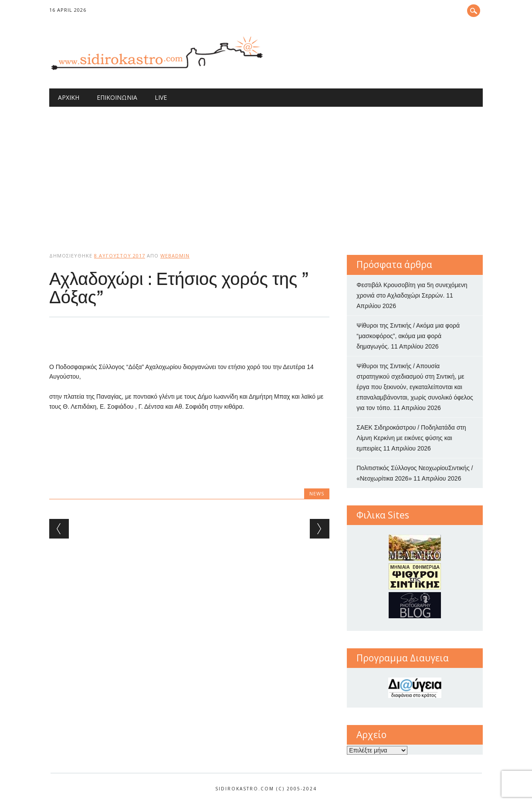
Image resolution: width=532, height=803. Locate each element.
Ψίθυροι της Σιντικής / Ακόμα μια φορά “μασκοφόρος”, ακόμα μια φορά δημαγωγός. (408, 336)
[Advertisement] (266, 172)
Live (161, 97)
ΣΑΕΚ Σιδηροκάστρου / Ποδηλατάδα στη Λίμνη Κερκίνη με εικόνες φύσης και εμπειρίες (411, 438)
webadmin (175, 256)
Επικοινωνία (117, 97)
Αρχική (69, 97)
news (317, 493)
